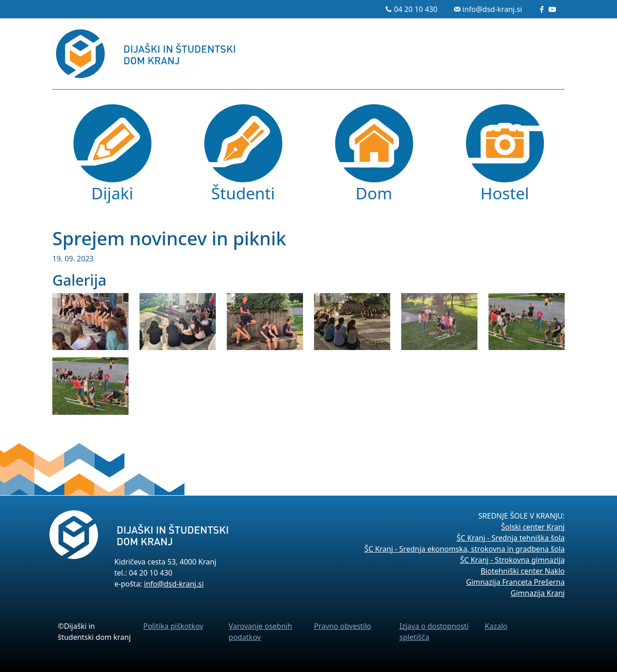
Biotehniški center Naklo (523, 571)
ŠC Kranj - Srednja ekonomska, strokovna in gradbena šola (465, 549)
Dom (374, 193)
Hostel (505, 193)
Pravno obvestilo (343, 626)
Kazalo (496, 626)
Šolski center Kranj (533, 527)
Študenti (243, 193)
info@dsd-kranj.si (492, 9)
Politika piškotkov (173, 626)
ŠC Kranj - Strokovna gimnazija (512, 560)
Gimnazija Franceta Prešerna (515, 582)
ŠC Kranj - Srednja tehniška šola (511, 538)
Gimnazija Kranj (538, 593)
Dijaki (112, 193)
